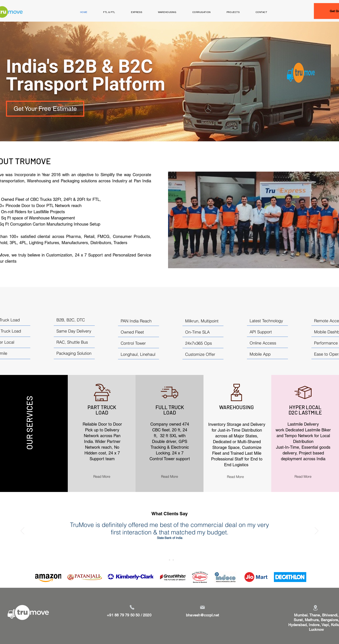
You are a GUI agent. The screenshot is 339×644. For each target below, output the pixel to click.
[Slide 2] (169, 560)
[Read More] (102, 476)
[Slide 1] (166, 560)
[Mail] (202, 607)
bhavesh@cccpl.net (202, 615)
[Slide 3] (173, 560)
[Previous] (22, 531)
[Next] (317, 531)
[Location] (315, 608)
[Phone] (132, 607)
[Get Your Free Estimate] (45, 109)
